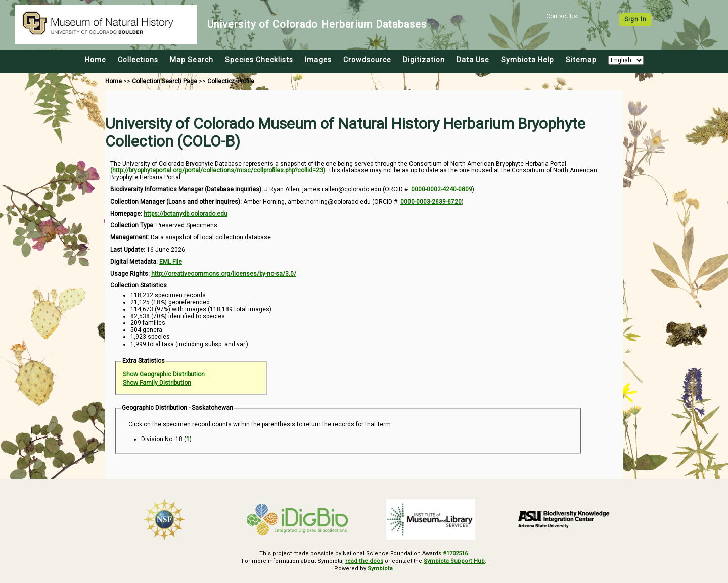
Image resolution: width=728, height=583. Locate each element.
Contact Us (562, 16)
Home (96, 60)
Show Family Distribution (157, 383)
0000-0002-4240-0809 (442, 189)
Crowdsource (367, 60)
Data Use (473, 60)
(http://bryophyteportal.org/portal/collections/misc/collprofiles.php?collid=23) (218, 170)
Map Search (192, 60)
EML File (171, 262)
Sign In (635, 19)
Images (318, 60)
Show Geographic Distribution (164, 374)
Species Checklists (259, 60)
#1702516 (455, 553)
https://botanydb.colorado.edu (186, 214)
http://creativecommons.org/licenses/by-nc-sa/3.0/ (224, 274)
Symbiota (380, 568)
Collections (138, 60)
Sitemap (581, 60)
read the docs (365, 561)
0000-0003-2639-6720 (431, 202)
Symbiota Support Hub (454, 561)
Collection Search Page (165, 81)
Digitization (424, 60)
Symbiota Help (528, 60)
